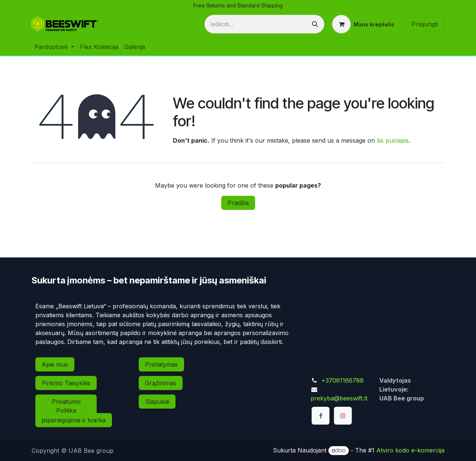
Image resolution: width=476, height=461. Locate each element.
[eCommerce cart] (363, 24)
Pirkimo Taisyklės (66, 383)
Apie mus (55, 364)
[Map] (376, 334)
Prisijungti (425, 24)
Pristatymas (161, 364)
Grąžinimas (161, 383)
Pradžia (238, 203)
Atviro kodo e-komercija (410, 450)
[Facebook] (321, 416)
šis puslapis (393, 140)
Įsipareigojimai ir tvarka (74, 420)
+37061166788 (342, 380)
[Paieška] (315, 24)
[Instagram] (343, 416)
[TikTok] (321, 436)
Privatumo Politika (66, 406)
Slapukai (157, 402)
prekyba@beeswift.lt (339, 398)
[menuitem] (54, 47)
